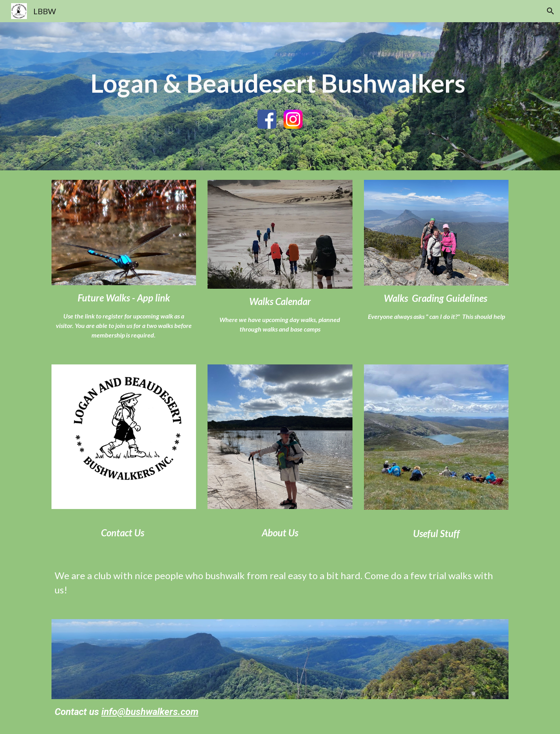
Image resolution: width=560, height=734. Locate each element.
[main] (280, 83)
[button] (550, 11)
